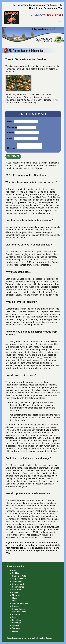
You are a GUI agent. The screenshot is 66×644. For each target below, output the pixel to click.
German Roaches (20, 603)
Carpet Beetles (19, 579)
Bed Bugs (17, 573)
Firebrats (16, 595)
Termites (16, 628)
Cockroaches (18, 587)
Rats (14, 617)
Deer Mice (17, 590)
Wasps (15, 631)
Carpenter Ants (19, 576)
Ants (14, 570)
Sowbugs (16, 623)
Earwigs (16, 592)
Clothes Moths (19, 584)
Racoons (16, 615)
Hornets (16, 606)
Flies (14, 601)
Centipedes (17, 581)
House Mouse (18, 609)
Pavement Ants (19, 612)
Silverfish (16, 620)
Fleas (15, 598)
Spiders (16, 625)
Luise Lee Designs (45, 638)
